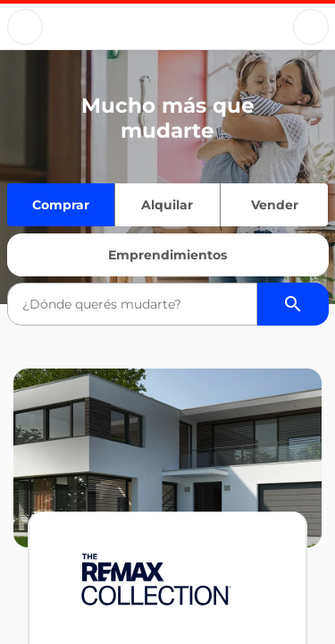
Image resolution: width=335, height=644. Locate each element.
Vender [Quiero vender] (275, 205)
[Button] (25, 27)
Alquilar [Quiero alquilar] (167, 205)
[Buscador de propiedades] (293, 304)
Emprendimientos (167, 255)
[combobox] (132, 304)
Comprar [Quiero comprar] (61, 205)
